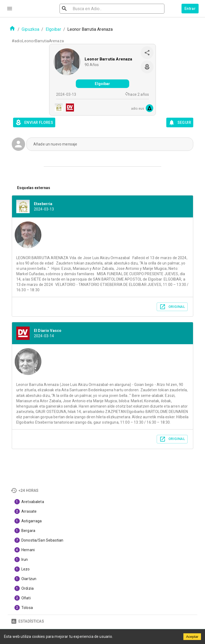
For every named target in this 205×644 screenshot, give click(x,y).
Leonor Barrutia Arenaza (108, 59)
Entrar (190, 9)
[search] (93, 9)
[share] (147, 53)
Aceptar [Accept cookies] (192, 637)
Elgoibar (53, 29)
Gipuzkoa (30, 29)
